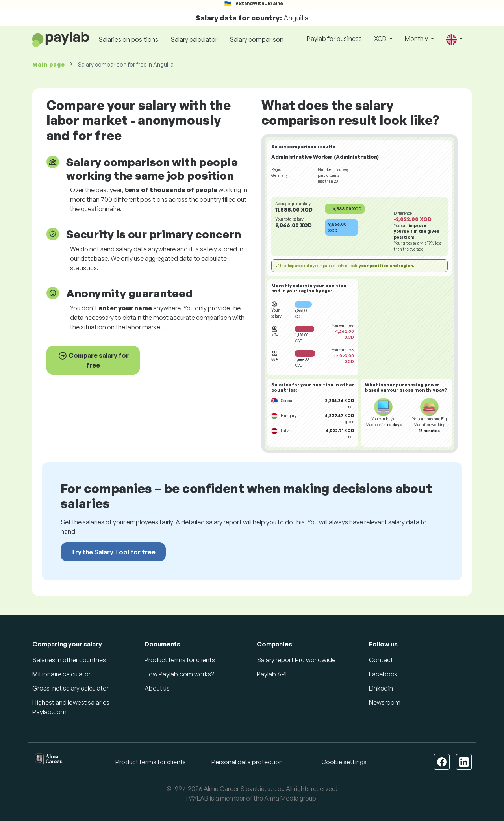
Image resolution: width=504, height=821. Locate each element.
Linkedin (381, 688)
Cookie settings (344, 762)
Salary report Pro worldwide (296, 660)
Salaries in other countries (69, 660)
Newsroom (385, 702)
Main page (48, 64)
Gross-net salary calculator (70, 688)
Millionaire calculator (61, 674)
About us (157, 688)
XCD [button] (381, 39)
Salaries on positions (128, 39)
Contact (381, 660)
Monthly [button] (417, 39)
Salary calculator (194, 39)
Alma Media (281, 798)
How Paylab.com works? (179, 674)
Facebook (383, 674)
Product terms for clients (180, 660)
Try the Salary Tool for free (113, 552)
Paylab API (272, 674)
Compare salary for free (93, 360)
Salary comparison (257, 39)
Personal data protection (247, 762)
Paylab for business (334, 39)
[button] (454, 39)
